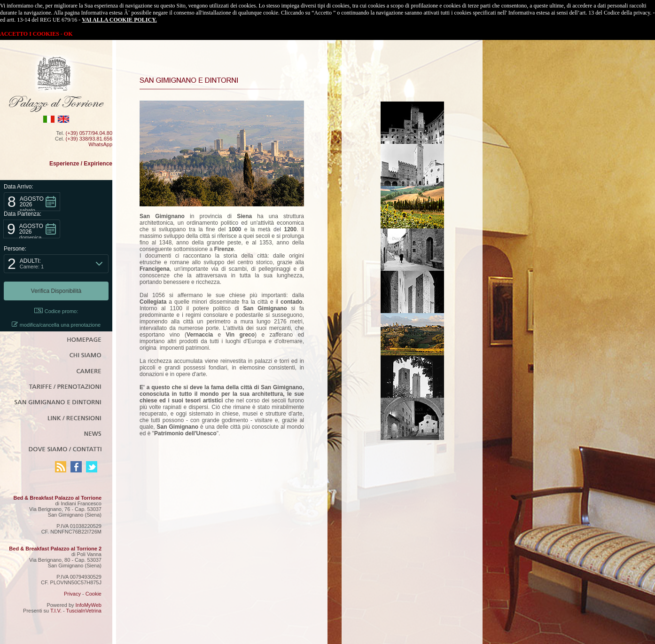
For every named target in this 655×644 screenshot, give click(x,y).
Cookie (94, 594)
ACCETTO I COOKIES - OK (36, 34)
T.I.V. (56, 611)
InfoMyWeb (89, 605)
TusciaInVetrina (84, 611)
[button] (32, 202)
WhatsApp (100, 144)
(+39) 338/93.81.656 (89, 139)
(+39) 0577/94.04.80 (89, 133)
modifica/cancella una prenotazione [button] (56, 325)
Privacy (72, 594)
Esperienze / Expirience (81, 164)
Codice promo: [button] (56, 311)
